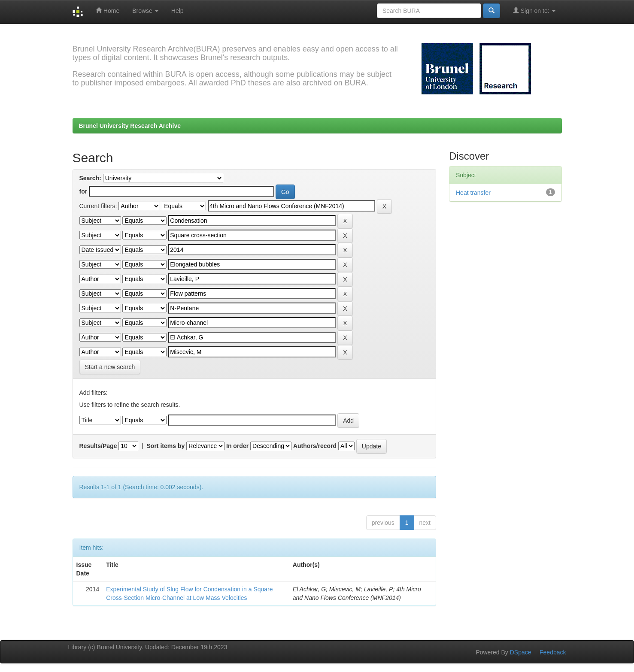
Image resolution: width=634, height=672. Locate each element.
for (83, 191)
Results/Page (98, 446)
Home (108, 11)
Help (177, 11)
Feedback (553, 652)
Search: (90, 178)
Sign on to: (534, 11)
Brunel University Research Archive (130, 126)
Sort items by (166, 446)
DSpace (521, 652)
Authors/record (315, 446)
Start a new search (110, 367)
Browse (145, 11)
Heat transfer (473, 193)
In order (237, 446)
